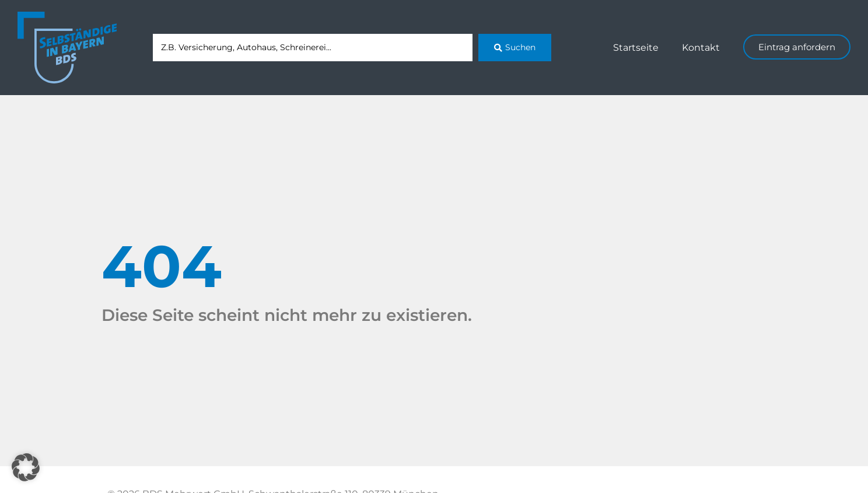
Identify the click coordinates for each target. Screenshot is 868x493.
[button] (26, 467)
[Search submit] (515, 47)
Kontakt (701, 48)
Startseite (636, 48)
